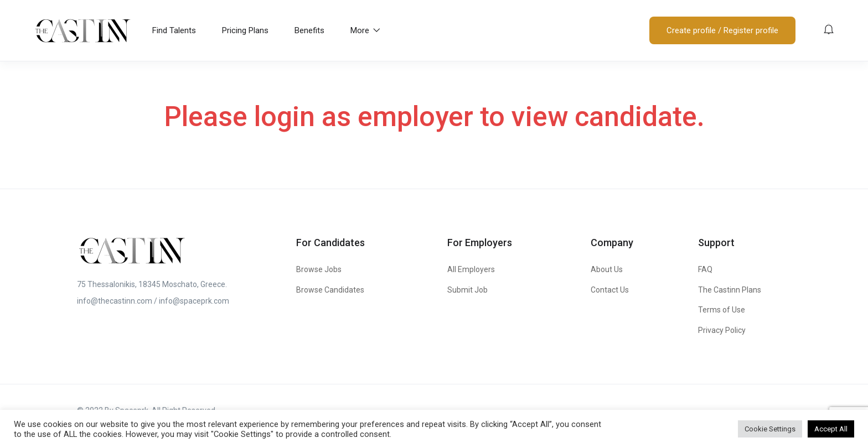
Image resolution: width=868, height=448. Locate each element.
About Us (607, 269)
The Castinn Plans (730, 290)
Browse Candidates (330, 290)
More (365, 30)
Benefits (309, 30)
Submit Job (467, 290)
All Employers (471, 269)
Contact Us (610, 290)
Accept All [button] (831, 429)
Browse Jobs (319, 269)
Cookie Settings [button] (770, 429)
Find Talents (174, 30)
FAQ (705, 269)
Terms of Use (722, 310)
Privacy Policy (722, 330)
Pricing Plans (245, 30)
